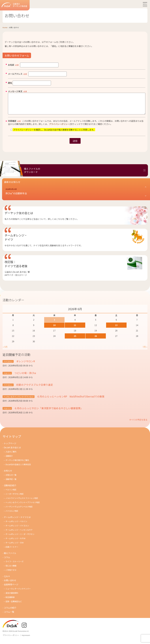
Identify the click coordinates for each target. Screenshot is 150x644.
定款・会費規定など (14, 605)
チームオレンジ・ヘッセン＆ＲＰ (19, 534)
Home (5, 27)
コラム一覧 (9, 616)
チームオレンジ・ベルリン (16, 525)
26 (96, 340)
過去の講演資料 (12, 597)
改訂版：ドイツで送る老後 (16, 268)
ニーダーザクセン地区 (15, 498)
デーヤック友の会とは (19, 217)
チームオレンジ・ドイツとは (17, 521)
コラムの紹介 (10, 611)
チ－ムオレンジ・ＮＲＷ (15, 542)
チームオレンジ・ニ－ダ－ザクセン (20, 538)
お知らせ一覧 (11, 479)
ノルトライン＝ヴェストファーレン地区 (22, 502)
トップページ (10, 447)
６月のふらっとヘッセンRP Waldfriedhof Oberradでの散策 (70, 400)
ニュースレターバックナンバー (18, 592)
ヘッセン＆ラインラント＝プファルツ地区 (23, 506)
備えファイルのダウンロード (32, 174)
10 (54, 329)
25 (75, 340)
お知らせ (8, 474)
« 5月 (5, 351)
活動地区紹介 (10, 489)
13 (116, 329)
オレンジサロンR (27, 365)
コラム (7, 561)
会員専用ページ (11, 588)
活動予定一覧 (11, 483)
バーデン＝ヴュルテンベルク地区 (19, 510)
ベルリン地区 (11, 493)
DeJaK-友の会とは (12, 451)
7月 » (145, 351)
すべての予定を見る (138, 424)
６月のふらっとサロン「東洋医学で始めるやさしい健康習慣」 (48, 412)
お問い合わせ (10, 584)
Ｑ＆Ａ (7, 580)
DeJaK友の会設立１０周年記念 (18, 468)
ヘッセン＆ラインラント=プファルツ (19, 401)
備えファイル (10, 557)
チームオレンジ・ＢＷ (15, 546)
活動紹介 (9, 460)
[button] (76, 195)
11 (75, 329)
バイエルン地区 (12, 515)
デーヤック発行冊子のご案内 (17, 464)
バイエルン (8, 365)
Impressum (26, 639)
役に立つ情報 (11, 569)
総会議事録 (10, 601)
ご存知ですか (11, 574)
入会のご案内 (11, 455)
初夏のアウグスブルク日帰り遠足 (34, 389)
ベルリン (7, 377)
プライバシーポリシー (59, 128)
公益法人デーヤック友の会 (14, 5)
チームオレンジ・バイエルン (17, 529)
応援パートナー (12, 551)
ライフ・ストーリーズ (14, 565)
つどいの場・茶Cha (25, 377)
